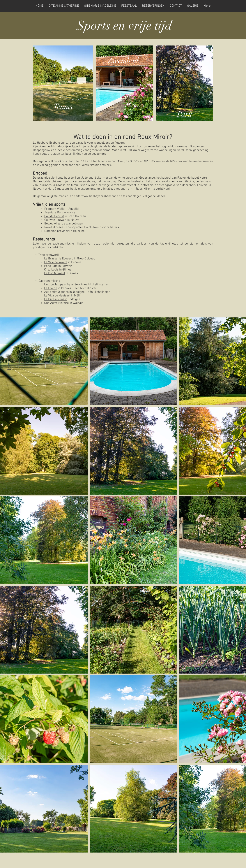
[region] (63, 83)
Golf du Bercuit (54, 216)
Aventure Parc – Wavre (60, 213)
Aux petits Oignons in (58, 292)
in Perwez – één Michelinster (77, 288)
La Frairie (51, 288)
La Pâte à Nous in (56, 299)
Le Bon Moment (55, 273)
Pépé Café (51, 266)
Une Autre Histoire (56, 303)
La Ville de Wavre (56, 262)
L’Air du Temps (54, 285)
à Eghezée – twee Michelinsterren (87, 285)
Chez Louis (51, 270)
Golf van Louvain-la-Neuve (62, 220)
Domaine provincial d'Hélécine (64, 231)
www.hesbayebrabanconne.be (102, 196)
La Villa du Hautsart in (59, 296)
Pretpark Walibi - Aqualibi (62, 209)
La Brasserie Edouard (59, 259)
